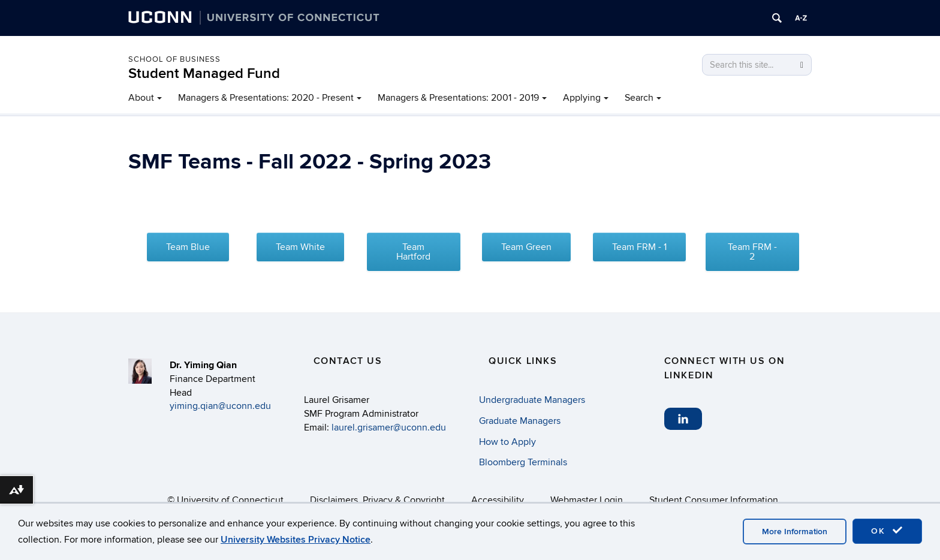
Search (639, 98)
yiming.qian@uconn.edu (220, 406)
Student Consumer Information (714, 500)
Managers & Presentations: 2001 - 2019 (458, 98)
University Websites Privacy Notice (296, 540)
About (141, 98)
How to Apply (507, 442)
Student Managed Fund (204, 73)
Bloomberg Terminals (523, 462)
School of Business (174, 59)
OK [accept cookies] (887, 531)
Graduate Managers (520, 421)
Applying (582, 98)
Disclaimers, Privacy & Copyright (377, 500)
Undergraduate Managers (532, 400)
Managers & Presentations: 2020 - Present (266, 98)
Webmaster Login (587, 500)
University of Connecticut (230, 500)
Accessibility (498, 500)
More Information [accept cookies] (795, 532)
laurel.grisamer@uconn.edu (389, 427)
